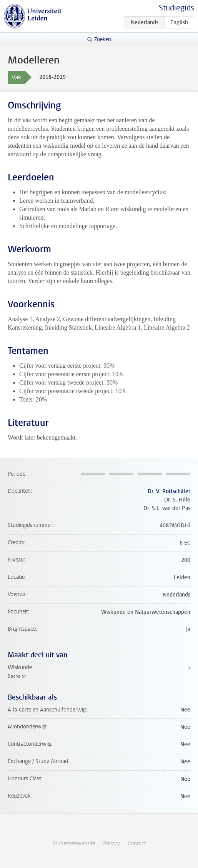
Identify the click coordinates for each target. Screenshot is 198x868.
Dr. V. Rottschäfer (169, 491)
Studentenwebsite (74, 844)
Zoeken (103, 39)
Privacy (111, 844)
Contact (137, 844)
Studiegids (176, 8)
